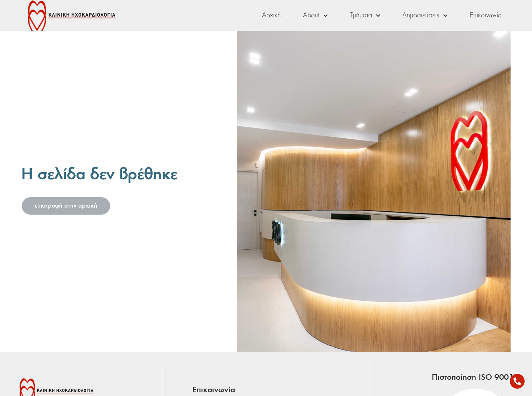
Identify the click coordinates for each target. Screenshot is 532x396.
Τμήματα (365, 16)
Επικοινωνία (486, 16)
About (316, 16)
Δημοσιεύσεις (425, 16)
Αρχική (271, 16)
